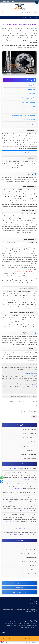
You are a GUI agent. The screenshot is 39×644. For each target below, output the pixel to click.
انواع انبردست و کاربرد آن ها (30, 574)
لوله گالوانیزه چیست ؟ (31, 557)
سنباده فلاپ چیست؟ (31, 570)
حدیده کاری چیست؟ (25, 153)
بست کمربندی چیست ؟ (31, 545)
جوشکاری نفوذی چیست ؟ (30, 442)
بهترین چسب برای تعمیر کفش (29, 429)
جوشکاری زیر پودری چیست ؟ (30, 450)
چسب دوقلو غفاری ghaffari (15, 502)
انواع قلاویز (32, 94)
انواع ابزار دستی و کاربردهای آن (19, 592)
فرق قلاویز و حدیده (30, 124)
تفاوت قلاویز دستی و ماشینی (27, 111)
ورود (8, 1)
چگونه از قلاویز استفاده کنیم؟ (28, 18)
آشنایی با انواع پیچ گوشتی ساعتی (29, 561)
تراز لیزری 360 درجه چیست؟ (30, 438)
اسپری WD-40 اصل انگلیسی (13, 469)
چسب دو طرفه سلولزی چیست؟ (29, 434)
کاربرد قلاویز (32, 89)
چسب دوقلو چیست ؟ (18, 488)
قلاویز (33, 136)
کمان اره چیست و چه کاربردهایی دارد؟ (27, 446)
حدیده (28, 136)
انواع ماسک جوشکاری (31, 566)
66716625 (35, 643)
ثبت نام (4, 1)
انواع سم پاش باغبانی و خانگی (29, 549)
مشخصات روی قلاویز (29, 120)
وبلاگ (36, 18)
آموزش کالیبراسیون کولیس (30, 458)
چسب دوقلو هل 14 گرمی (28, 480)
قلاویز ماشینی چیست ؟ (29, 98)
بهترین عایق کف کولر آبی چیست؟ (29, 454)
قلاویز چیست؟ (31, 85)
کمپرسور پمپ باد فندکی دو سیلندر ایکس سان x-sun (19, 528)
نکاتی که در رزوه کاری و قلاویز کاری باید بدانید (24, 115)
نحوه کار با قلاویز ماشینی (28, 102)
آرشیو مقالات (19, 588)
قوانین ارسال (33, 604)
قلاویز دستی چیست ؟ (29, 107)
